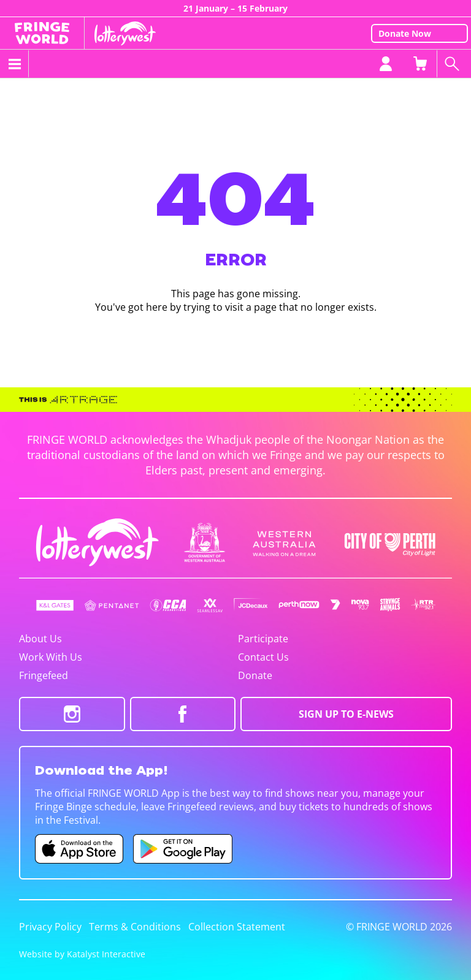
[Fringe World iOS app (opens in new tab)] (79, 849)
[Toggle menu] (14, 64)
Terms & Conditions (135, 927)
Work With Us (51, 657)
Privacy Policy (50, 927)
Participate (263, 639)
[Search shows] (454, 64)
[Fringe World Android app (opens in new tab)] (183, 849)
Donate (255, 675)
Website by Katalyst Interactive (82, 954)
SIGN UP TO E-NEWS (346, 714)
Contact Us (263, 657)
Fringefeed (44, 675)
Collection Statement (237, 927)
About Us (40, 639)
